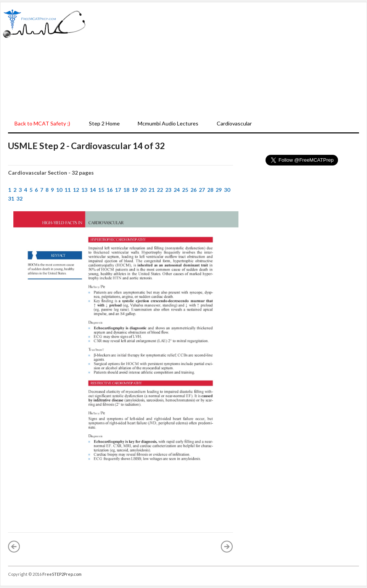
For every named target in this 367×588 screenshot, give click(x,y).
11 (68, 190)
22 (160, 190)
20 (143, 190)
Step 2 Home (104, 123)
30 (227, 190)
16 (109, 190)
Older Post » (227, 546)
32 (19, 198)
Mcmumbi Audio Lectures (168, 123)
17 (118, 190)
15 (101, 190)
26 (193, 190)
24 (177, 190)
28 (210, 190)
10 (59, 190)
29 (219, 190)
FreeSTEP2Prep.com (62, 574)
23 (168, 190)
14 (93, 190)
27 (202, 190)
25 (185, 190)
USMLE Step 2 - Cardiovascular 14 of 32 (86, 146)
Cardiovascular (234, 123)
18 (126, 190)
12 (76, 190)
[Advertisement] (226, 59)
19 (135, 190)
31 (11, 198)
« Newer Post (14, 546)
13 (84, 190)
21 (151, 190)
